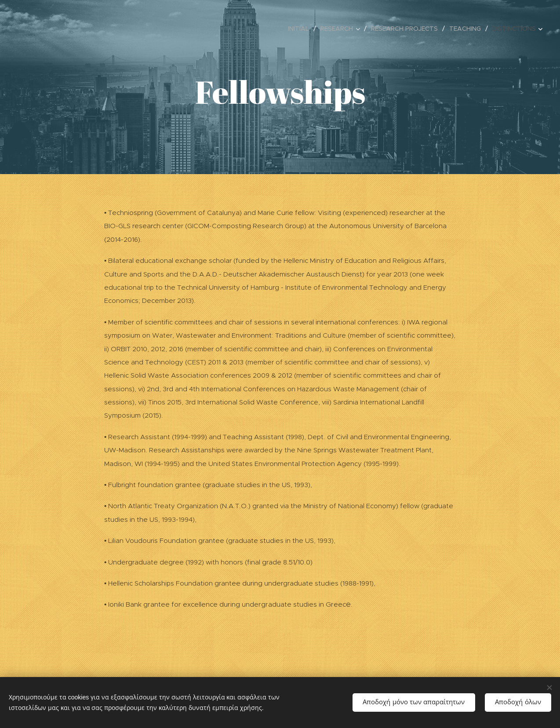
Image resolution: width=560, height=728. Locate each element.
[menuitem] (301, 29)
